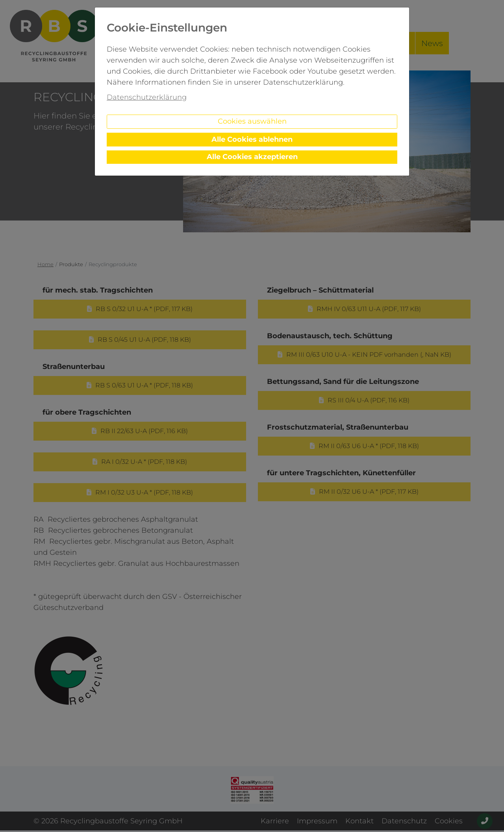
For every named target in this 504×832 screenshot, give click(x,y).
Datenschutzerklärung (147, 97)
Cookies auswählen (252, 121)
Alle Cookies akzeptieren (252, 157)
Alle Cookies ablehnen (252, 139)
